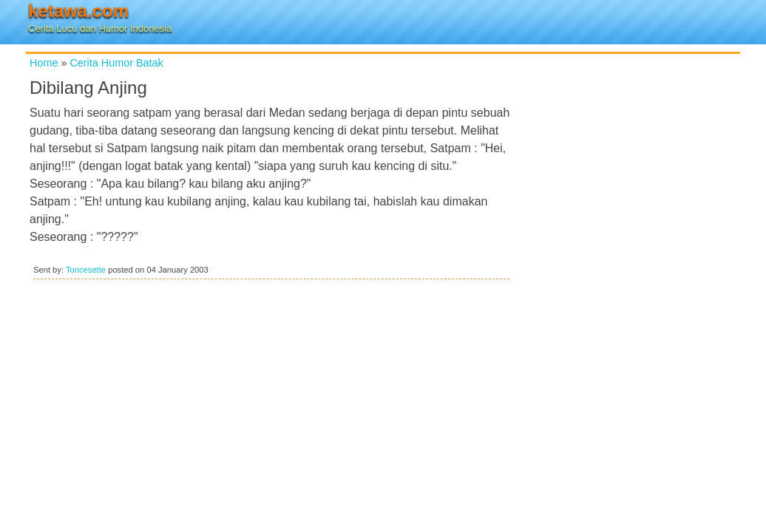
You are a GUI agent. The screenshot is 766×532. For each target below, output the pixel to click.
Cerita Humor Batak (116, 63)
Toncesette (86, 270)
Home (44, 63)
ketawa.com (78, 11)
